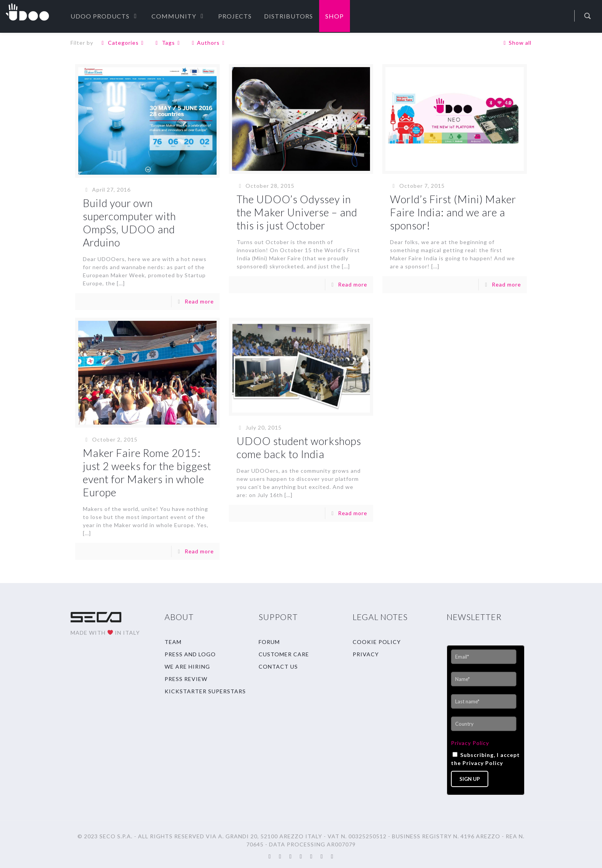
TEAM (173, 642)
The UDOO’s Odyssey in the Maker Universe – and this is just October (297, 212)
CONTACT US (278, 667)
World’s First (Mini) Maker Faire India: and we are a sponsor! (453, 212)
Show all (516, 43)
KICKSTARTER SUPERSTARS (205, 691)
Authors (209, 43)
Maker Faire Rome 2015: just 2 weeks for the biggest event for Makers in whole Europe (147, 473)
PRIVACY (366, 654)
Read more (199, 301)
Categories (123, 43)
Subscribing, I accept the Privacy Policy (485, 759)
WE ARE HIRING (187, 667)
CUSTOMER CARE (284, 654)
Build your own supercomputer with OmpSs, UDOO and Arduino (129, 223)
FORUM (269, 642)
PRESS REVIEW (186, 679)
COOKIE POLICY (377, 642)
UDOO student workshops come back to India (299, 447)
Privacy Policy (470, 743)
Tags (168, 43)
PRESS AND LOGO (190, 654)
